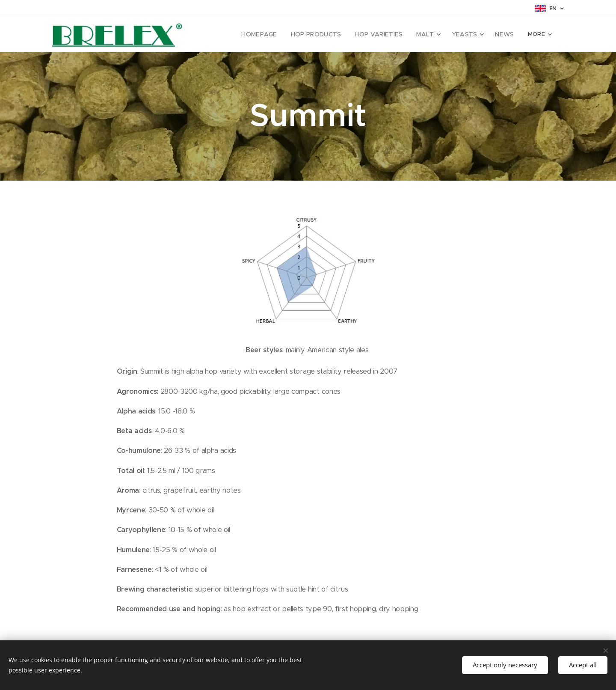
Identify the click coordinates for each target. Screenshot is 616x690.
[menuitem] (231, 35)
